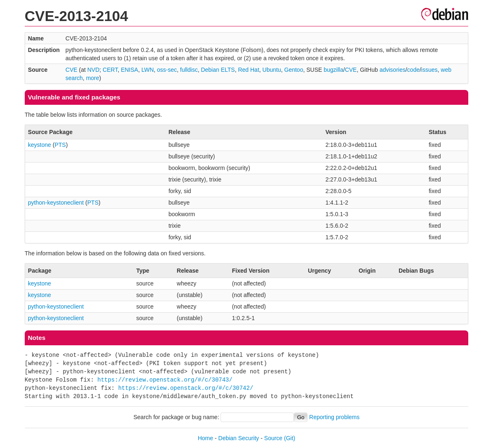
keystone (40, 145)
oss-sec (167, 70)
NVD (94, 70)
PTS (60, 145)
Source (273, 438)
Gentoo (294, 70)
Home (205, 438)
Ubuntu (272, 70)
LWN (148, 70)
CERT (110, 70)
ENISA (129, 70)
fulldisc (189, 70)
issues (430, 70)
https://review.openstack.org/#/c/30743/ (165, 380)
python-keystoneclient (56, 203)
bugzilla (333, 70)
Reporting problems (334, 417)
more (93, 78)
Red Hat (248, 70)
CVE (72, 70)
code (413, 70)
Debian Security (239, 438)
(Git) (290, 438)
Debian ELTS (218, 70)
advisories (393, 70)
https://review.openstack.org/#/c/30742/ (186, 388)
